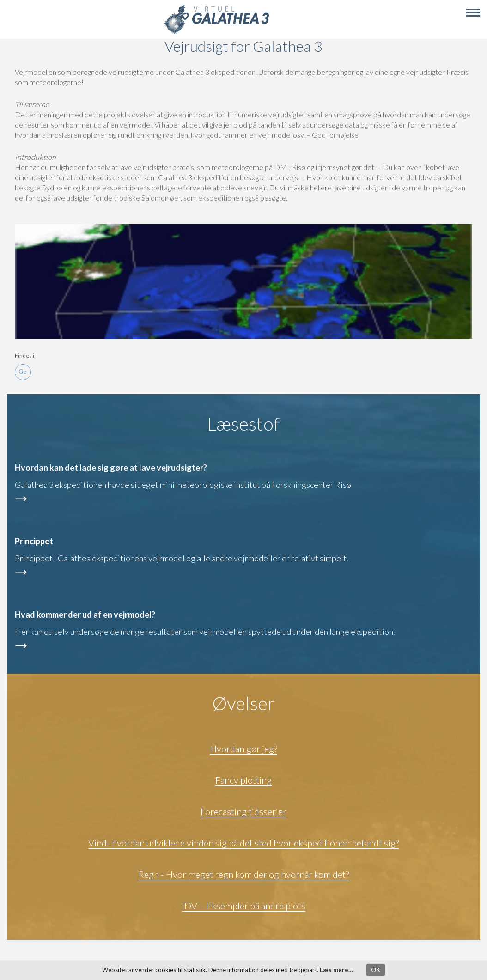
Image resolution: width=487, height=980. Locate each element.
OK (376, 970)
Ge (23, 372)
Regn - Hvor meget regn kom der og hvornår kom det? (244, 874)
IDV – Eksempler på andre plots (244, 906)
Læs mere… (336, 970)
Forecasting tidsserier (243, 811)
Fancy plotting (243, 780)
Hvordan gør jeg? (243, 749)
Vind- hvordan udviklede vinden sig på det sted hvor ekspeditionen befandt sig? (243, 843)
